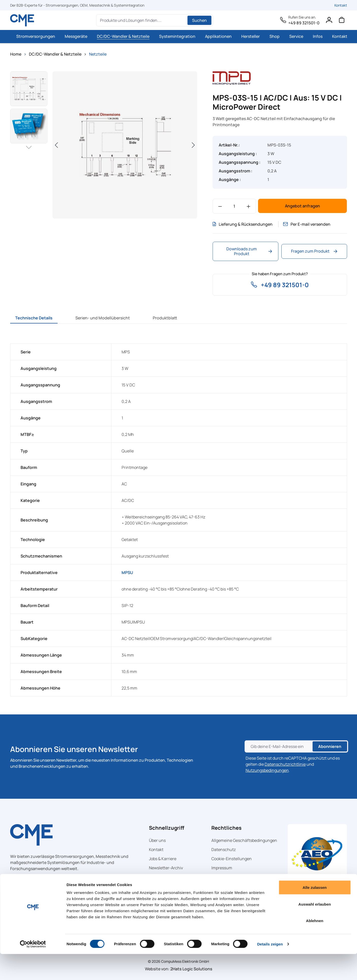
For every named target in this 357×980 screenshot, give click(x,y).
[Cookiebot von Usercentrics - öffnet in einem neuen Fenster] (33, 970)
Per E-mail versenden (308, 224)
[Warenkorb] (342, 21)
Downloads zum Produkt (249, 251)
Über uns (157, 840)
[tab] (34, 318)
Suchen (199, 20)
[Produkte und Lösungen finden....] (142, 20)
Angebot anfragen (302, 206)
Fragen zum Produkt (314, 251)
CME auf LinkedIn (165, 877)
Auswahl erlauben (315, 930)
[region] (104, 145)
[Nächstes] (193, 145)
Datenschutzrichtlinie (285, 764)
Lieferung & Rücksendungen (243, 224)
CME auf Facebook (166, 886)
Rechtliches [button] (226, 828)
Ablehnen (315, 947)
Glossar (218, 877)
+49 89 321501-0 (304, 23)
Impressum (222, 868)
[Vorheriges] (56, 145)
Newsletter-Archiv (166, 868)
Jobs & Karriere (163, 859)
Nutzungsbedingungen (267, 770)
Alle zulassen (314, 913)
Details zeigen (270, 970)
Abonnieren (329, 746)
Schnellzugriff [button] (167, 828)
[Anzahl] (234, 206)
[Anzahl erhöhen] (249, 206)
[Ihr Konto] (329, 21)
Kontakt (341, 5)
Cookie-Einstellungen (232, 859)
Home (16, 54)
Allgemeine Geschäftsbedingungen (244, 840)
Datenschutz (224, 850)
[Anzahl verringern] (220, 206)
